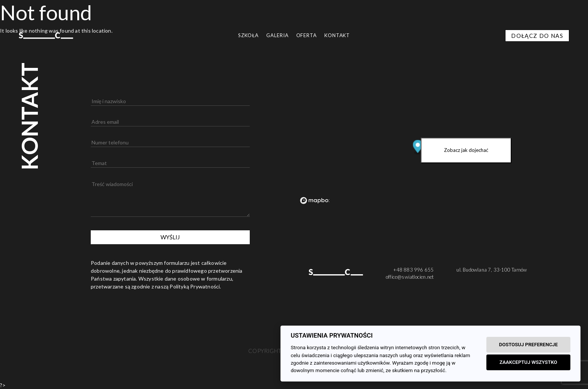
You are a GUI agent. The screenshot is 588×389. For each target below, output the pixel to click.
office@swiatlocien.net (410, 277)
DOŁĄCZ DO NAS (537, 36)
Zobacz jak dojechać (466, 150)
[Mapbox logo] (316, 201)
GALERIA (277, 35)
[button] (9, 380)
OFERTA (307, 35)
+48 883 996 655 (413, 270)
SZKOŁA (248, 35)
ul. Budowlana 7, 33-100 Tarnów (492, 270)
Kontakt (337, 35)
